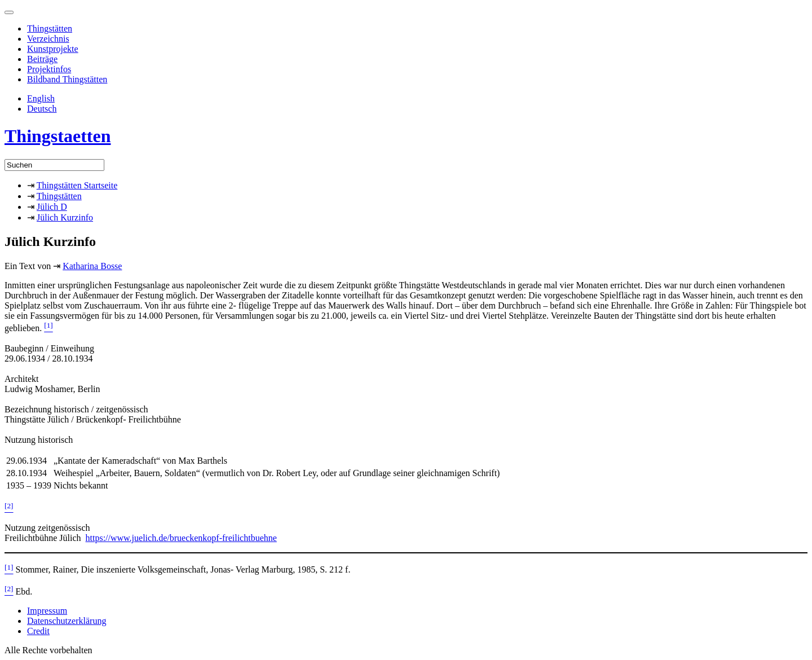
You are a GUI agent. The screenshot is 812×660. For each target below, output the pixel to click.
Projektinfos (49, 69)
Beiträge (42, 59)
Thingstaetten (58, 136)
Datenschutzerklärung (67, 621)
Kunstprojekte (53, 49)
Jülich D (52, 207)
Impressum (47, 611)
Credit (38, 631)
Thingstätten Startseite (77, 185)
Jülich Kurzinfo (65, 217)
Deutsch (42, 109)
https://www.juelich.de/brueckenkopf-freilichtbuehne (181, 538)
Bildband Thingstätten (67, 79)
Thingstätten (50, 28)
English (41, 98)
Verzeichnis (48, 39)
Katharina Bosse (92, 266)
